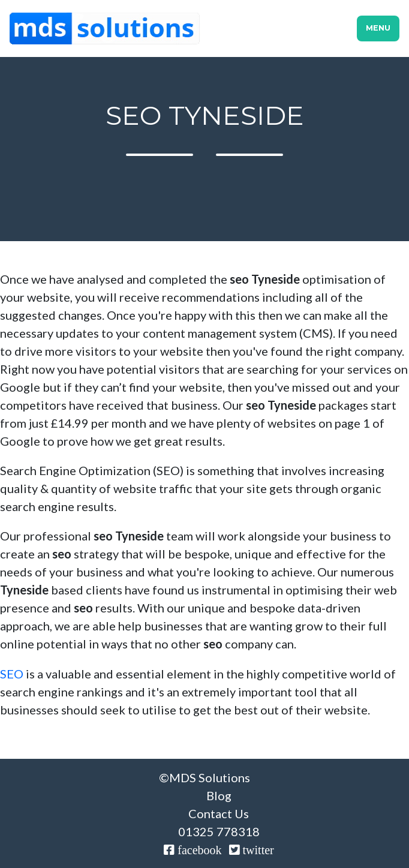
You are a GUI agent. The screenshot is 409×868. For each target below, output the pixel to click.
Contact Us (219, 813)
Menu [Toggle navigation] (378, 28)
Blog (219, 795)
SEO (12, 674)
